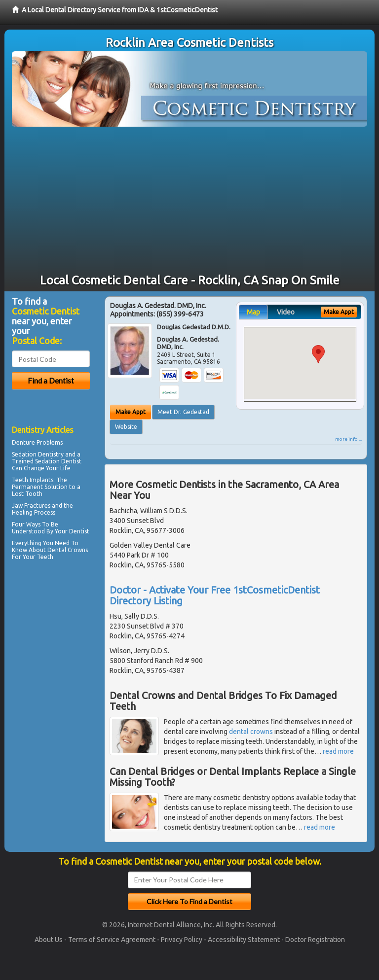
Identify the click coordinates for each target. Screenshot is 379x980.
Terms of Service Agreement (112, 940)
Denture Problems (37, 442)
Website (126, 427)
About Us (49, 940)
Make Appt (131, 412)
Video (286, 312)
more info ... (348, 439)
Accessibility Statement (244, 940)
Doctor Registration (315, 940)
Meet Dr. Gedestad (183, 412)
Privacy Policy (182, 940)
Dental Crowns (68, 550)
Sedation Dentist (58, 461)
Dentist (79, 531)
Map (253, 312)
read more (338, 751)
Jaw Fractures (31, 506)
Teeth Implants (33, 480)
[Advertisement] (189, 201)
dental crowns (251, 732)
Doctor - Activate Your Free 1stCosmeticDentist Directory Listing (215, 595)
